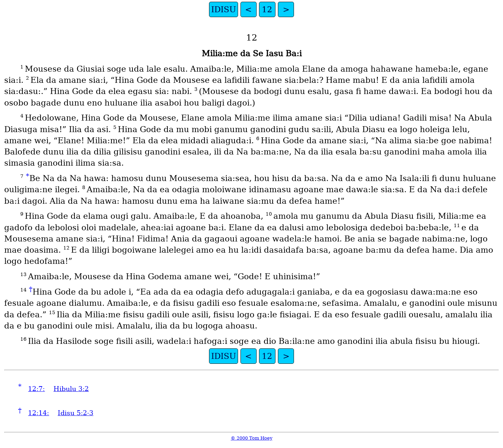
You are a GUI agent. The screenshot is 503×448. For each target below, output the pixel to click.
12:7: (36, 389)
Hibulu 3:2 (71, 389)
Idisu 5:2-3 (76, 413)
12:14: (38, 413)
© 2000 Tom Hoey (251, 438)
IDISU (224, 9)
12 (267, 9)
